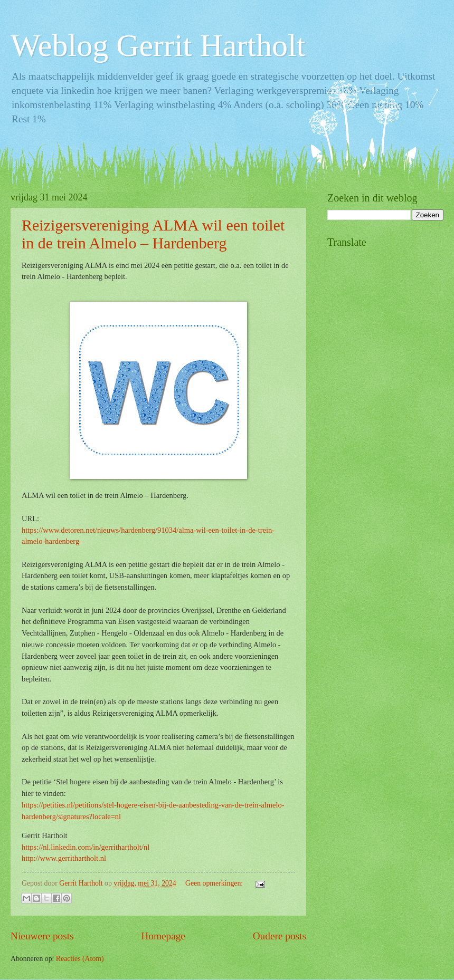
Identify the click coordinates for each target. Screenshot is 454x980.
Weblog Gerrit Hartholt (158, 45)
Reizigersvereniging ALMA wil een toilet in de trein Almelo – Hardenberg (153, 234)
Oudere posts (280, 936)
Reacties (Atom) (80, 959)
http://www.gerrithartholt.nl (64, 858)
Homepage (163, 936)
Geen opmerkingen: (215, 883)
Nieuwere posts (42, 936)
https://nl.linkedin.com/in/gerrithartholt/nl (86, 847)
